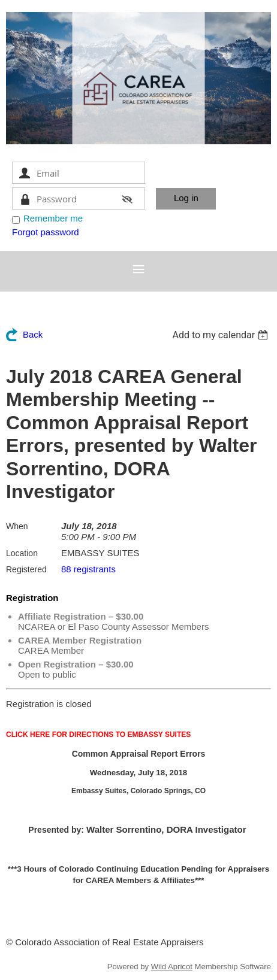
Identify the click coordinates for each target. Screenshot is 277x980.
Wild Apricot (172, 967)
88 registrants (88, 569)
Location (22, 553)
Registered (26, 569)
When (17, 526)
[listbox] (222, 335)
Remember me (53, 218)
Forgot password (46, 232)
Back (33, 334)
